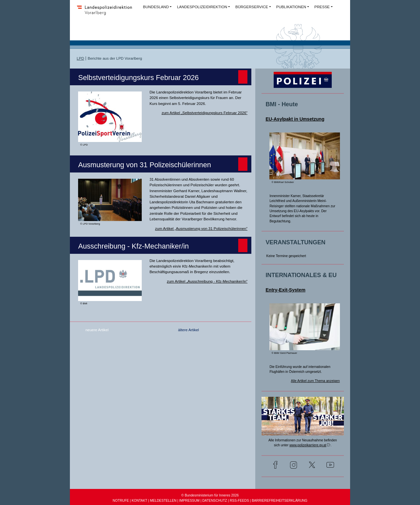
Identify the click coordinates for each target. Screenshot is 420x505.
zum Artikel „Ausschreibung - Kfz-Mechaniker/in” (207, 281)
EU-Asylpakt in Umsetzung (295, 119)
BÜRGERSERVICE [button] (252, 7)
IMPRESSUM (189, 501)
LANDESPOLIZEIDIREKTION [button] (202, 7)
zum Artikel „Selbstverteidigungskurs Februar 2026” (204, 113)
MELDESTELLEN (163, 501)
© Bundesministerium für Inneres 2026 (210, 495)
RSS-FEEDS (239, 501)
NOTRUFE (121, 501)
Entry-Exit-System (285, 290)
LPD (80, 58)
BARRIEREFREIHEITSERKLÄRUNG (279, 501)
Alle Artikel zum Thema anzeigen (315, 381)
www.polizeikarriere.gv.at (308, 445)
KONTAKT (139, 501)
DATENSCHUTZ (214, 501)
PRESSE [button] (322, 7)
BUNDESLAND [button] (156, 7)
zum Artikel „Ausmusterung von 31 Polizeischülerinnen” (201, 229)
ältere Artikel (189, 330)
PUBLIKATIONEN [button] (291, 7)
